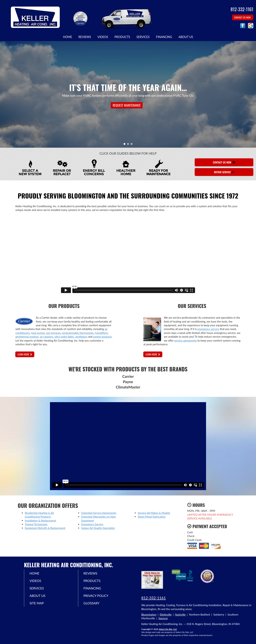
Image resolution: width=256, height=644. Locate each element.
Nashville (180, 615)
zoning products (102, 337)
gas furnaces (54, 333)
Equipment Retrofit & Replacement (45, 528)
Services (143, 37)
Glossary (92, 603)
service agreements (186, 340)
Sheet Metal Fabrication (152, 517)
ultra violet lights (64, 337)
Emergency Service (92, 524)
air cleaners (46, 337)
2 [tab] (129, 145)
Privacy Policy (96, 596)
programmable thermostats (78, 333)
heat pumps (38, 333)
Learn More (25, 354)
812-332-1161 (154, 598)
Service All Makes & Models (154, 513)
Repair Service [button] (224, 172)
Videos (103, 37)
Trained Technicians (36, 524)
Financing (164, 37)
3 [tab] (132, 145)
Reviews (85, 37)
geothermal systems (27, 337)
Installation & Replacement (41, 520)
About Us (186, 37)
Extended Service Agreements (99, 513)
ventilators (81, 337)
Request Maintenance (127, 105)
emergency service (208, 329)
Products (122, 37)
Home (67, 37)
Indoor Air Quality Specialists (98, 528)
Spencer (163, 618)
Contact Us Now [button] (243, 17)
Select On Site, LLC (168, 629)
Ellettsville (166, 615)
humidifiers (101, 333)
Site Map (37, 603)
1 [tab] (125, 145)
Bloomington (149, 615)
